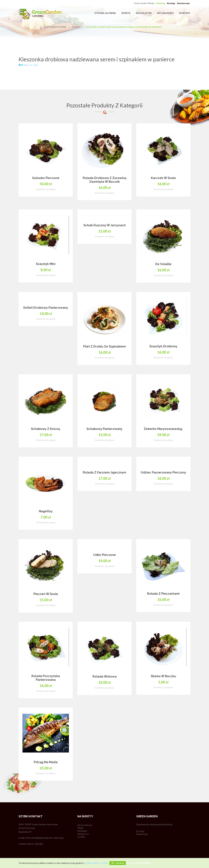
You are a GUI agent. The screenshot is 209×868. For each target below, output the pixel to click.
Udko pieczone (104, 555)
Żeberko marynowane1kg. (163, 429)
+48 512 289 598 (35, 844)
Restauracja (183, 3)
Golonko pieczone (46, 178)
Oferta (126, 13)
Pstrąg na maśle (46, 762)
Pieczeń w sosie (46, 594)
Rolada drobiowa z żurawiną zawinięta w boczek (105, 180)
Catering (160, 3)
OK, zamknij (118, 863)
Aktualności (165, 13)
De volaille (163, 264)
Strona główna (105, 13)
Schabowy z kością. (46, 429)
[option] (104, 457)
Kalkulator (144, 13)
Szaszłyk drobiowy (163, 346)
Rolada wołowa (105, 676)
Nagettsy (46, 511)
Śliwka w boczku (163, 676)
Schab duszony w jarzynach (105, 225)
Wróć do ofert (28, 65)
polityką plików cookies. (97, 863)
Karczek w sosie (163, 178)
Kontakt (185, 13)
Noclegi (171, 3)
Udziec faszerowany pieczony (163, 472)
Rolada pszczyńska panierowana (46, 678)
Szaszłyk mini (46, 264)
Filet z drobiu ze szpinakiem (104, 346)
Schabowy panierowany (104, 429)
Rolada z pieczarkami (163, 594)
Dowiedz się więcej (46, 189)
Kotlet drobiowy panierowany (46, 308)
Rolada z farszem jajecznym (104, 472)
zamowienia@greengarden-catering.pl (45, 838)
